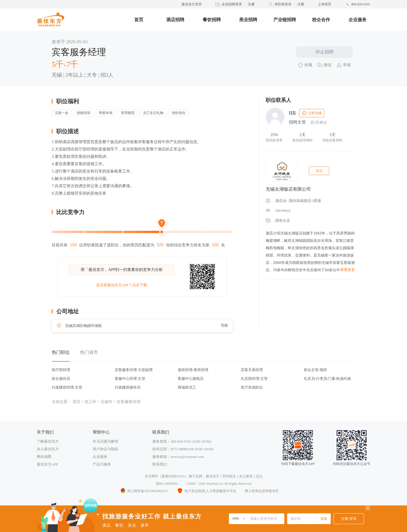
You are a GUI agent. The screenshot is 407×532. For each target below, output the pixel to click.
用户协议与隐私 (106, 449)
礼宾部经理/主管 (254, 379)
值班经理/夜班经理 (193, 370)
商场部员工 (187, 387)
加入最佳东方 (48, 449)
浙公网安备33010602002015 (144, 491)
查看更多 (348, 270)
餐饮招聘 (212, 20)
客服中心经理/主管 (130, 379)
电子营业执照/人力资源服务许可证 (206, 491)
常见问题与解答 (106, 441)
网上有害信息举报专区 (262, 491)
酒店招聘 (175, 20)
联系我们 (160, 464)
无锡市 (107, 402)
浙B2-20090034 (167, 484)
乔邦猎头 (229, 476)
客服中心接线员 (191, 379)
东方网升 (151, 476)
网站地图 (44, 457)
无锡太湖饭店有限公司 (288, 189)
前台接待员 (61, 379)
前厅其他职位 (252, 387)
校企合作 (321, 20)
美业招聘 (248, 20)
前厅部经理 (61, 370)
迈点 (259, 476)
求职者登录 (283, 4)
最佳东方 (213, 476)
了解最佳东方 (48, 441)
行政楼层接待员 (128, 387)
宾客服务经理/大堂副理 (134, 370)
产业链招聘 (285, 20)
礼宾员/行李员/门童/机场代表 (327, 379)
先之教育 (246, 476)
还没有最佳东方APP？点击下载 (122, 285)
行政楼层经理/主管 (67, 387)
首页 (139, 20)
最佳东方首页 (192, 4)
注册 (251, 4)
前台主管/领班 (315, 370)
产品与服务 (102, 464)
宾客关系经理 (252, 370)
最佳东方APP (47, 464)
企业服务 (358, 20)
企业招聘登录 (232, 4)
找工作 (90, 402)
